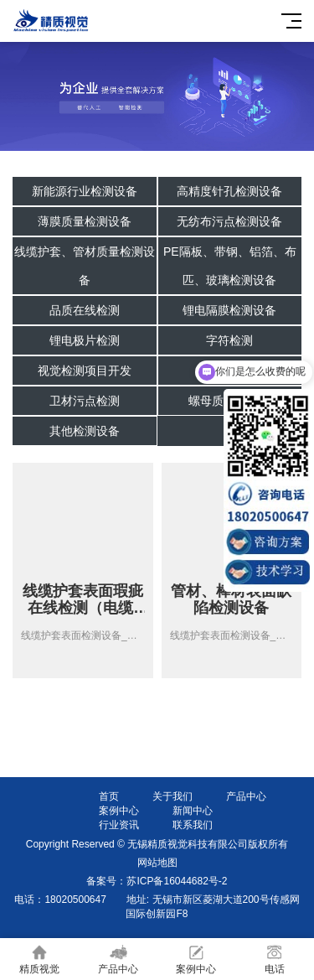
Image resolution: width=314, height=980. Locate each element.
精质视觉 (39, 959)
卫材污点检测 (85, 401)
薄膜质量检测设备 (85, 221)
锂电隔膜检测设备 (229, 310)
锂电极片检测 (85, 340)
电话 (275, 959)
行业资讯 (119, 825)
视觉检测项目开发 (85, 371)
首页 (109, 796)
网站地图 (157, 863)
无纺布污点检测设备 (229, 221)
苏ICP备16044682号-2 (177, 881)
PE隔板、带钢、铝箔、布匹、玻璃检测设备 (230, 266)
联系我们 (193, 825)
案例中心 (119, 811)
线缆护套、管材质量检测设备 (85, 266)
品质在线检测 (85, 310)
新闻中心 (193, 811)
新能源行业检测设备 (85, 191)
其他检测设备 (85, 431)
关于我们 (172, 796)
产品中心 (246, 796)
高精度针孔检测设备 (229, 191)
